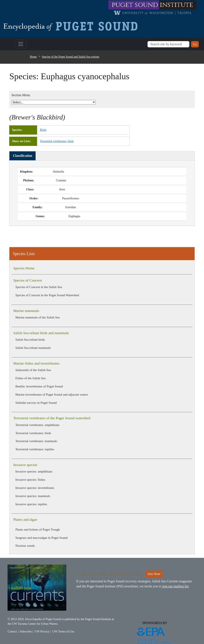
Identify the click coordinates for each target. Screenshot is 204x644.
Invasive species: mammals (33, 496)
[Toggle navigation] (21, 44)
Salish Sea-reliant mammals (33, 348)
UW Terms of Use (63, 631)
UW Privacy (42, 631)
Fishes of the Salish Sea (30, 378)
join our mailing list (175, 586)
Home (33, 57)
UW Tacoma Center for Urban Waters (35, 624)
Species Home (24, 268)
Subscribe (26, 631)
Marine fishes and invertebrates (36, 363)
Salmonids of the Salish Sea (33, 370)
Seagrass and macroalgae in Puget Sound (41, 538)
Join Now (154, 574)
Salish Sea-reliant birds (30, 340)
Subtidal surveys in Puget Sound (36, 403)
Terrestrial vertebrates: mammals (36, 441)
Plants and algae (25, 519)
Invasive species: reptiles (31, 504)
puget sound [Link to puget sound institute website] (135, 5)
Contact (12, 631)
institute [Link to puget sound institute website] (176, 5)
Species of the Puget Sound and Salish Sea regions (71, 57)
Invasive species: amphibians (34, 471)
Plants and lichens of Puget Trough (37, 529)
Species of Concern (28, 280)
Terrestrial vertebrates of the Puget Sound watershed (52, 418)
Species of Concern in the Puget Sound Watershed (47, 295)
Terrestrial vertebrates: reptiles (35, 449)
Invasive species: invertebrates (35, 488)
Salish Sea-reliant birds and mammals (41, 333)
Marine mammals (26, 311)
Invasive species (25, 465)
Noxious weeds (25, 546)
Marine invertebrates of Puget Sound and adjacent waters (52, 394)
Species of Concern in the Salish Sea (39, 287)
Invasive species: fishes (30, 480)
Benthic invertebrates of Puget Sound (39, 386)
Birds (43, 130)
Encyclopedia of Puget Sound (43, 619)
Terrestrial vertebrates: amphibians (37, 425)
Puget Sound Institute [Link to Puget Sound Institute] (98, 619)
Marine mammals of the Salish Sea (37, 317)
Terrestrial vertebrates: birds (33, 433)
